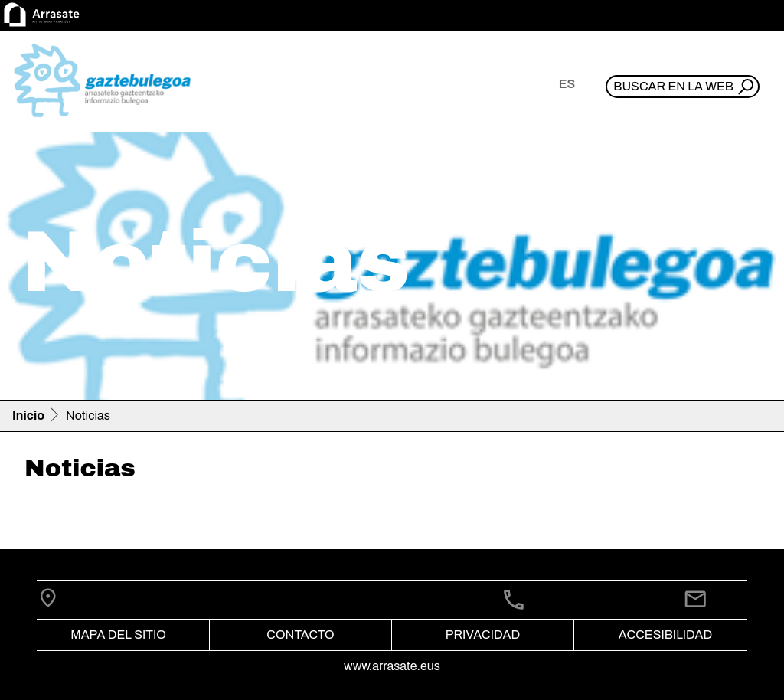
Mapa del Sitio (118, 635)
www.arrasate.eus (392, 666)
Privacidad (483, 635)
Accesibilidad (665, 635)
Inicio (28, 415)
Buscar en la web (673, 86)
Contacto (300, 635)
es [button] (567, 84)
